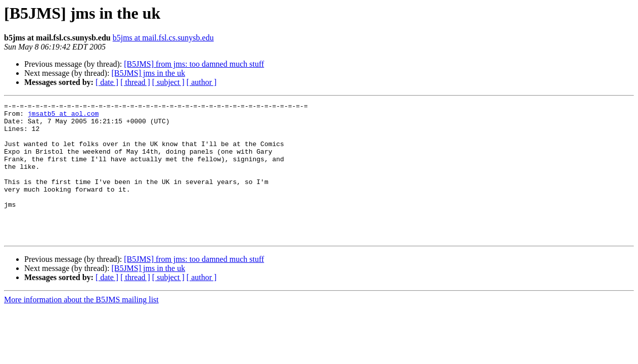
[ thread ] (135, 82)
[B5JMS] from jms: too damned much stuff (194, 64)
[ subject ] (168, 82)
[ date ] (107, 82)
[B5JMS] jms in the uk (148, 73)
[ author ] (202, 82)
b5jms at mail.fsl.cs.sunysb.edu (163, 38)
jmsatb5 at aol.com (63, 116)
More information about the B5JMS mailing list (81, 327)
